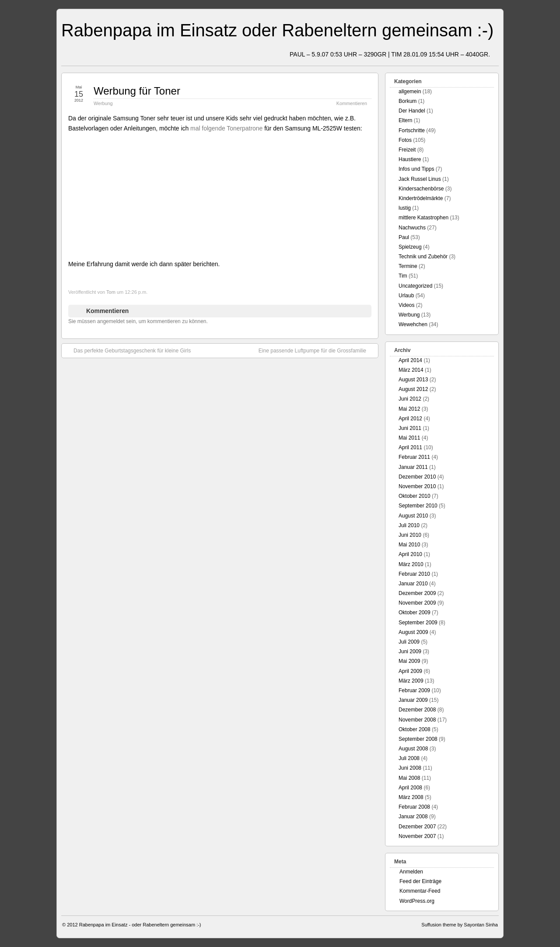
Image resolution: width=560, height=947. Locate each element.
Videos (406, 305)
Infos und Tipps (416, 169)
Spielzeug (410, 247)
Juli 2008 (409, 758)
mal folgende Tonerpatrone (226, 128)
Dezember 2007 (417, 827)
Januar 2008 (413, 817)
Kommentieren (352, 103)
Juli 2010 (409, 525)
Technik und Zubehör (423, 257)
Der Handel (412, 111)
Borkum (408, 101)
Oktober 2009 (415, 613)
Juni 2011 (410, 428)
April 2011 (410, 447)
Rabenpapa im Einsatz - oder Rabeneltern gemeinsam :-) (140, 925)
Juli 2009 (409, 642)
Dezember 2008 (417, 710)
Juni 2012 (410, 399)
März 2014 (411, 370)
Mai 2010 (409, 545)
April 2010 (410, 554)
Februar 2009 (414, 690)
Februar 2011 (414, 457)
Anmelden (411, 872)
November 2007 (417, 836)
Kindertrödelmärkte (421, 198)
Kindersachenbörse (421, 189)
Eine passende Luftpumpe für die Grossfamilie (317, 350)
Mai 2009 (409, 661)
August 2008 (413, 749)
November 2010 (417, 486)
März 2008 (411, 797)
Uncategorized (415, 286)
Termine (408, 266)
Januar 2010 (413, 584)
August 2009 (413, 632)
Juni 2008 (410, 768)
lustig (405, 208)
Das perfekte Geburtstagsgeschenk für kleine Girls (128, 350)
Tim (403, 276)
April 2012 (410, 419)
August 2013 (413, 380)
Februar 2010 (414, 574)
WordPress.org (417, 901)
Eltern (405, 120)
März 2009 (411, 681)
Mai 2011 (409, 438)
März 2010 (411, 564)
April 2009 (410, 671)
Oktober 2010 (415, 496)
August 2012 (413, 389)
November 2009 (417, 603)
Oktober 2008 (415, 729)
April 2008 (410, 788)
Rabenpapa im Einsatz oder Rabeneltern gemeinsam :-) (277, 30)
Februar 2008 (414, 807)
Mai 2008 (409, 778)
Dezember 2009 (417, 593)
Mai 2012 (409, 409)
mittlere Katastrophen (423, 218)
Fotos (405, 140)
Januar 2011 (413, 467)
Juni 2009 (410, 651)
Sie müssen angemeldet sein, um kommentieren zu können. (138, 321)
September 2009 (418, 623)
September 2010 (418, 506)
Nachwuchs (412, 228)
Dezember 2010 (417, 477)
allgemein (410, 92)
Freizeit (407, 150)
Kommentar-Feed (420, 891)
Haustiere (410, 159)
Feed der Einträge (420, 881)
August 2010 (413, 516)
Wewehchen (413, 324)
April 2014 (410, 360)
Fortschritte (412, 130)
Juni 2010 (410, 535)
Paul (404, 237)
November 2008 (417, 720)
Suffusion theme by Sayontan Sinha (460, 925)
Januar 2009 (413, 700)
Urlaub (406, 296)
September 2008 (418, 739)
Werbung (103, 103)
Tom (111, 292)
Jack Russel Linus (420, 179)
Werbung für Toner (137, 91)
